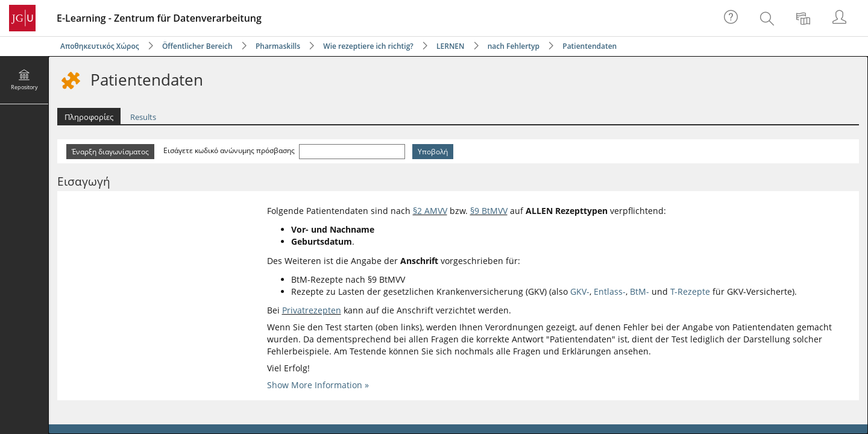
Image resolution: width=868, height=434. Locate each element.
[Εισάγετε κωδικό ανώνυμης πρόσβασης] (352, 152)
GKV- (580, 291)
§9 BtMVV (489, 211)
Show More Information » (318, 385)
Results (143, 117)
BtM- (640, 291)
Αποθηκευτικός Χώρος (100, 46)
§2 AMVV (430, 211)
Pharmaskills (278, 46)
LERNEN (450, 46)
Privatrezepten (312, 310)
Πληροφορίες (89, 117)
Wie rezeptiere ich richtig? (368, 46)
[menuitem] (769, 18)
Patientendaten (590, 46)
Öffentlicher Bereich (197, 46)
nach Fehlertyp (514, 46)
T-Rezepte (690, 291)
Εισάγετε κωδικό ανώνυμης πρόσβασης (230, 150)
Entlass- (610, 291)
